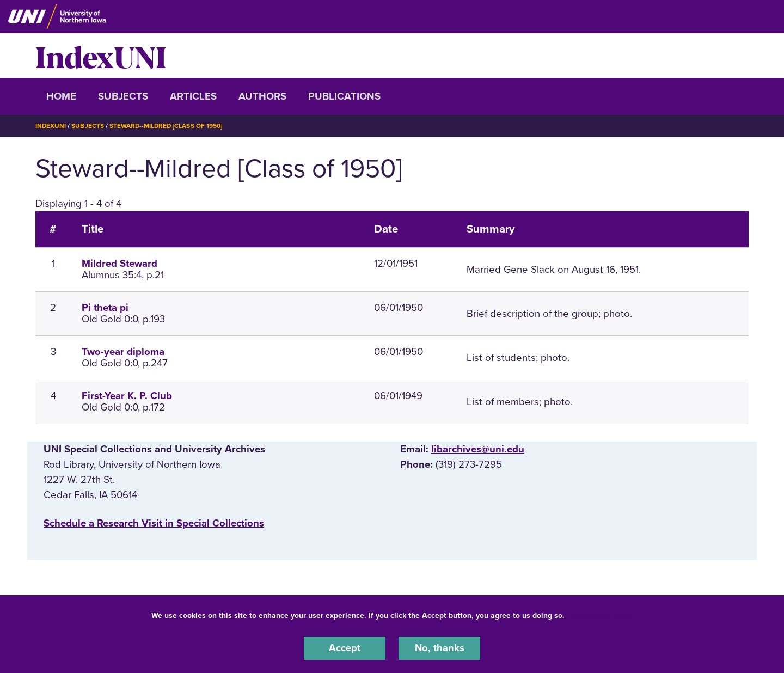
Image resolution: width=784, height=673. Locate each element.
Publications (344, 96)
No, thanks (439, 648)
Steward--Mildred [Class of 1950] (167, 126)
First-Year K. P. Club (127, 396)
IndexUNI (101, 56)
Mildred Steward (120, 264)
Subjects (123, 96)
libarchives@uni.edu (478, 449)
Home (61, 96)
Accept (345, 648)
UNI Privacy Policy (601, 615)
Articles (193, 96)
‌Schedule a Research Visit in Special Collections (154, 523)
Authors (262, 96)
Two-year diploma (123, 352)
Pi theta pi (105, 308)
